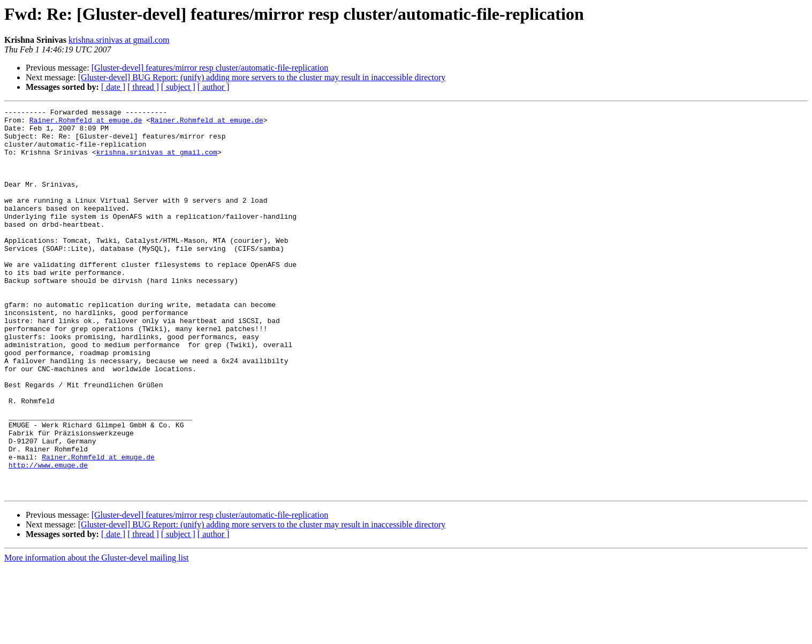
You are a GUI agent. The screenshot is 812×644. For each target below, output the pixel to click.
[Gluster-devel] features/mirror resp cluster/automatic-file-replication (210, 68)
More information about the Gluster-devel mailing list (97, 635)
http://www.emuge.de (48, 537)
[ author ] (214, 87)
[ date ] (113, 87)
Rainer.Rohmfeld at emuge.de (86, 123)
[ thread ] (143, 87)
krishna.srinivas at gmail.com (119, 40)
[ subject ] (178, 87)
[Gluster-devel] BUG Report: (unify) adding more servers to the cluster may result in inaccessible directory (262, 77)
